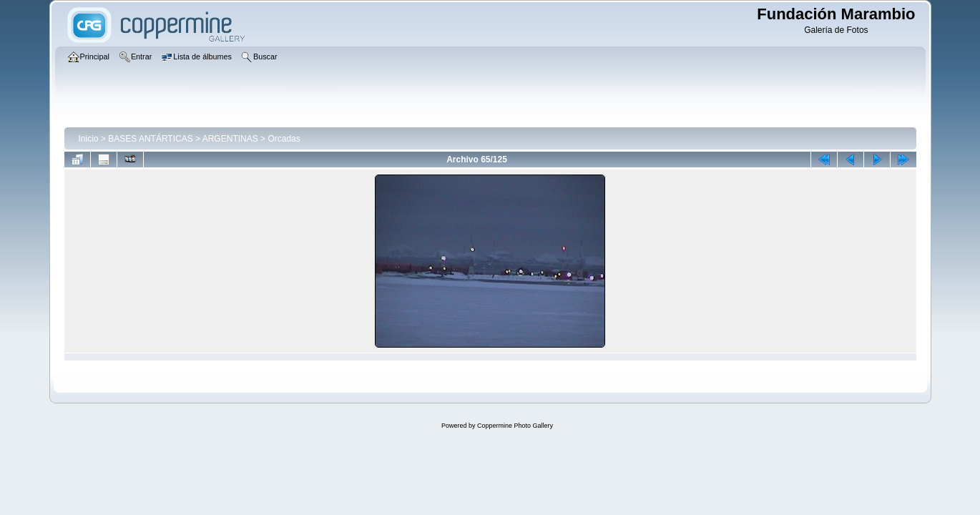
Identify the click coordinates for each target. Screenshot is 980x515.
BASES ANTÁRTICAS (150, 139)
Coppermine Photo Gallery (515, 426)
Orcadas (284, 139)
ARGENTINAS (230, 139)
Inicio (89, 139)
